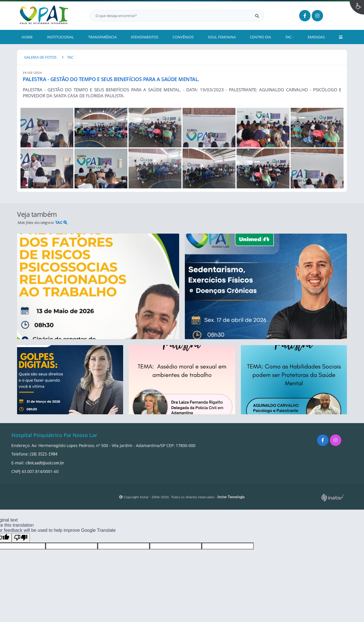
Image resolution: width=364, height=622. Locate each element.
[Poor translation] (21, 538)
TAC (70, 57)
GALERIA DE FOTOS (40, 57)
